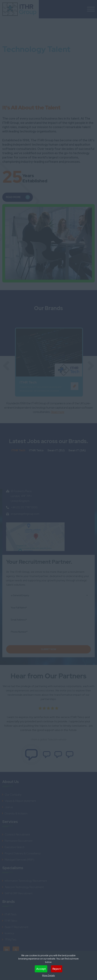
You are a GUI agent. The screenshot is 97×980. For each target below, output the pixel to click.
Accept (41, 969)
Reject (57, 969)
